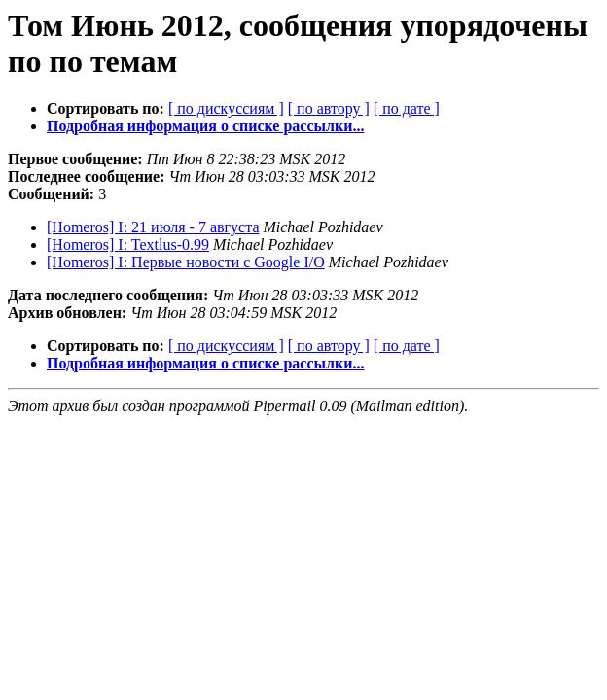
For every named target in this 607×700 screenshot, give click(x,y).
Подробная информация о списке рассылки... (205, 126)
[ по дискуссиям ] (226, 108)
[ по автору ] (329, 108)
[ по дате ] (407, 108)
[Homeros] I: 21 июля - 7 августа (153, 227)
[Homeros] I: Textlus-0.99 (128, 245)
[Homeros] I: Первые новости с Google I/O (186, 262)
